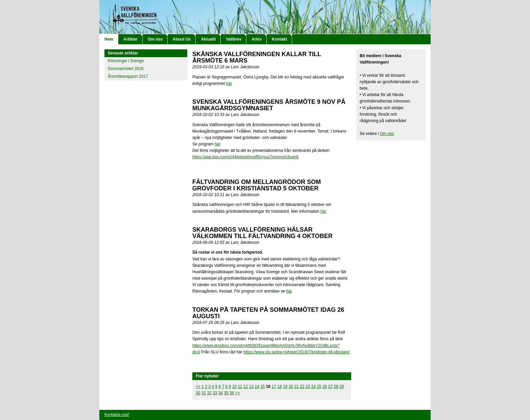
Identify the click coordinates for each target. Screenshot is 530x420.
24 (313, 387)
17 (274, 387)
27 (330, 387)
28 (336, 387)
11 (240, 387)
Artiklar (130, 39)
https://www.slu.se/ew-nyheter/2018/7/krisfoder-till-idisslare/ (297, 352)
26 (325, 387)
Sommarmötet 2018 (126, 69)
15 (262, 387)
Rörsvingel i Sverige (126, 61)
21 (296, 387)
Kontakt (279, 39)
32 (209, 393)
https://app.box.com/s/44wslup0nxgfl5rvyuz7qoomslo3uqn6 (245, 157)
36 (232, 393)
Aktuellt (208, 39)
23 (308, 387)
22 (302, 387)
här (229, 84)
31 (204, 393)
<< (198, 387)
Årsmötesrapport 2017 (128, 76)
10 (234, 387)
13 (251, 387)
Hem (109, 39)
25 (319, 387)
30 (198, 393)
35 (226, 393)
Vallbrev (234, 39)
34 (221, 393)
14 (257, 387)
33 (215, 393)
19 (285, 387)
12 (246, 387)
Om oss (155, 39)
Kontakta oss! (117, 415)
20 (291, 387)
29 (342, 387)
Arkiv (257, 39)
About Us (182, 39)
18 (279, 387)
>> (238, 393)
